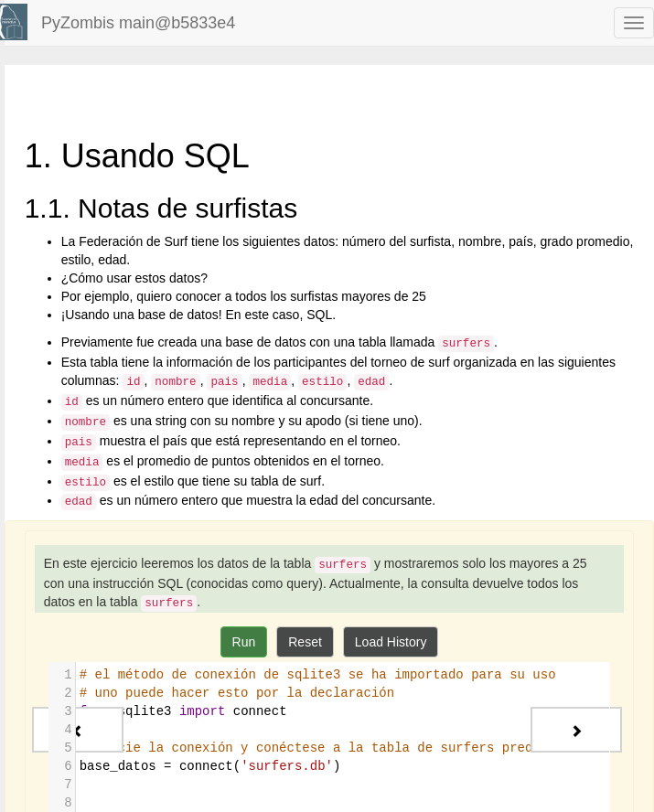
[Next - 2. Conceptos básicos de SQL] (576, 730)
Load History (391, 642)
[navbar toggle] (634, 23)
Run (244, 642)
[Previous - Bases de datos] (78, 730)
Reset (305, 642)
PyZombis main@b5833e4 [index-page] (138, 23)
